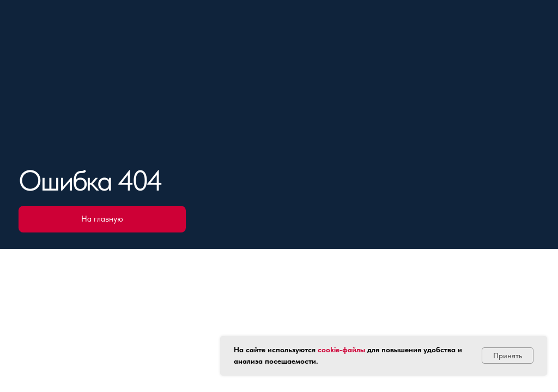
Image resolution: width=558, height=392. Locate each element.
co (322, 350)
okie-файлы (345, 350)
